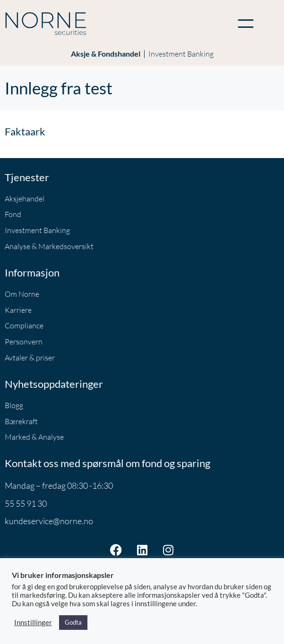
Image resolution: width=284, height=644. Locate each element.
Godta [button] (73, 622)
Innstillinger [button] (33, 623)
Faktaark (25, 131)
